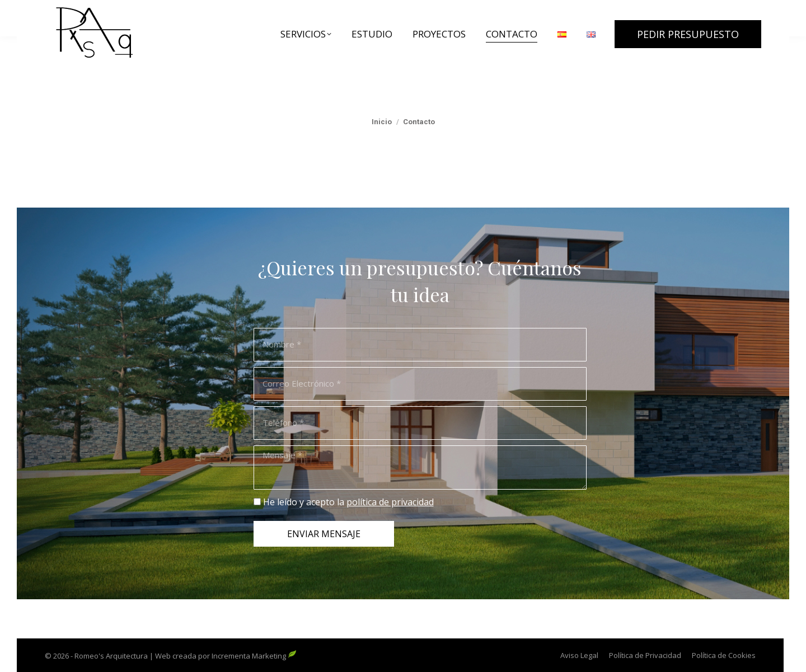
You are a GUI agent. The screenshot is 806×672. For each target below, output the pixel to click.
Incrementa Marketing (254, 656)
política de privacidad (390, 502)
